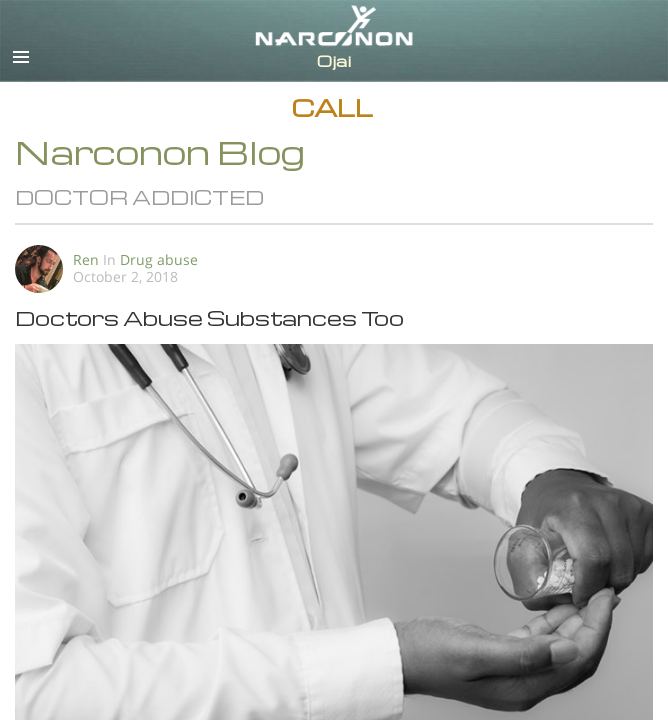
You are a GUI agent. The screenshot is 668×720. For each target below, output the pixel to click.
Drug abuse (159, 259)
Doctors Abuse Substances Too (209, 317)
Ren (86, 259)
